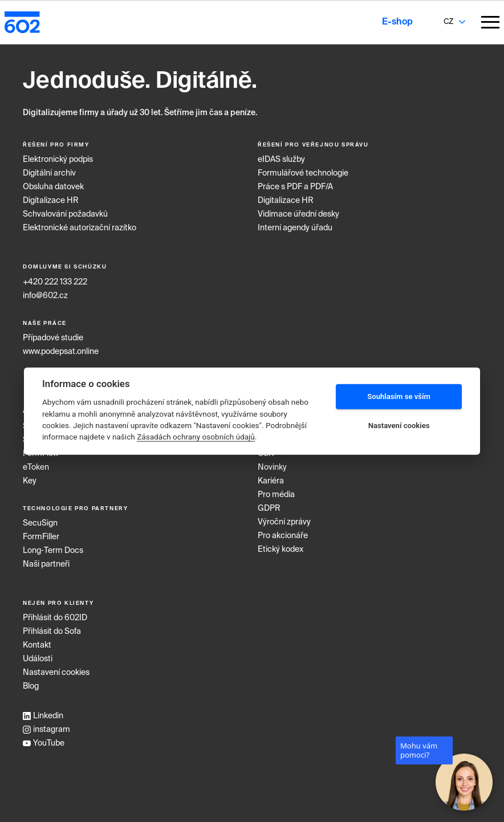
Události (38, 659)
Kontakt (37, 645)
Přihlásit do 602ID (55, 618)
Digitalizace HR (51, 201)
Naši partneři (46, 564)
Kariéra (271, 481)
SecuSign (40, 523)
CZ (448, 22)
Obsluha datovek (53, 187)
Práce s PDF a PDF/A (295, 187)
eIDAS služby (281, 160)
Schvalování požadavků (65, 214)
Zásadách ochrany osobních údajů (196, 437)
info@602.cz (45, 296)
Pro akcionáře (283, 536)
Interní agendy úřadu (295, 228)
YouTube (44, 743)
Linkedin (43, 716)
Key (30, 481)
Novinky (272, 467)
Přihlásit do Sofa (52, 632)
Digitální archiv (49, 173)
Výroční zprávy (284, 522)
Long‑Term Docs (53, 551)
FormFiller (41, 537)
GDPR (269, 508)
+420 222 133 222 (55, 282)
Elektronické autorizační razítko (80, 228)
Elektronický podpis (58, 160)
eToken (36, 467)
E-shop (397, 22)
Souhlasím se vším (399, 396)
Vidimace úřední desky (298, 214)
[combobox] (448, 22)
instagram (46, 730)
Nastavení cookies (56, 673)
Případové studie (53, 338)
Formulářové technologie (303, 173)
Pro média (276, 495)
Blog (31, 686)
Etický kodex (281, 550)
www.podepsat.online (61, 352)
